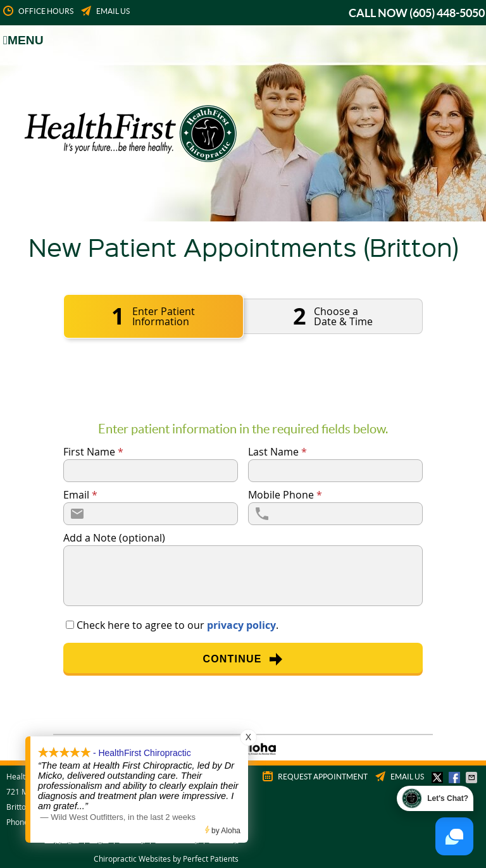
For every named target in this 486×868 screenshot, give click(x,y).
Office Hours (37, 11)
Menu (23, 40)
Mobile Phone (285, 495)
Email (80, 495)
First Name (93, 452)
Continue (243, 659)
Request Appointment (314, 777)
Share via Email (473, 778)
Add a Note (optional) (114, 538)
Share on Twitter (439, 778)
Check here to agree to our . (178, 625)
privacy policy (241, 625)
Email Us (104, 11)
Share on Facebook (456, 778)
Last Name (277, 452)
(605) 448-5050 (447, 13)
